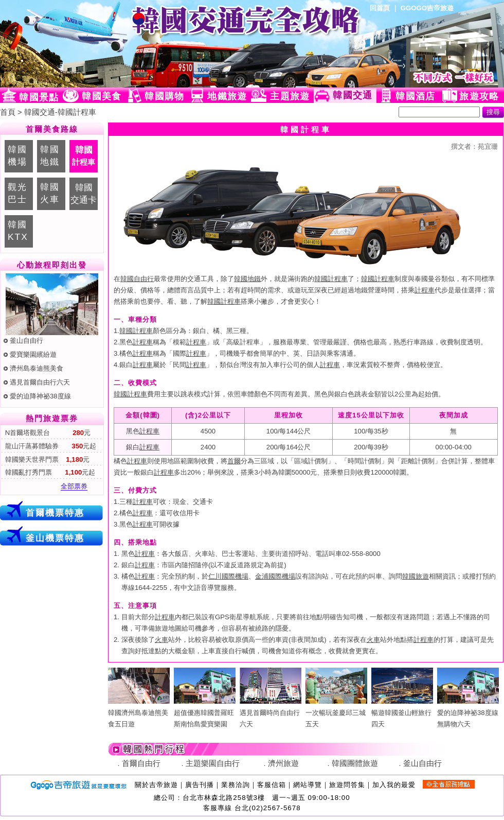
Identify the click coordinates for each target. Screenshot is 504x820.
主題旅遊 (290, 96)
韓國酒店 (415, 96)
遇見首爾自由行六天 (40, 382)
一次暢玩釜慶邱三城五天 (336, 713)
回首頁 (380, 8)
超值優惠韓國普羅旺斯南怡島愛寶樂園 (205, 713)
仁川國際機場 (228, 576)
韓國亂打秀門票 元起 (49, 472)
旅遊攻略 (479, 96)
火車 (161, 640)
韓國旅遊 (416, 576)
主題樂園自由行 (213, 763)
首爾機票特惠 (55, 513)
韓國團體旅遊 (355, 763)
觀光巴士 (17, 193)
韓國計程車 (331, 279)
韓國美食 (102, 96)
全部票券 (74, 486)
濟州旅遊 (283, 763)
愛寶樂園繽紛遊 (33, 354)
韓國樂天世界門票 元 (46, 459)
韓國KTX (18, 231)
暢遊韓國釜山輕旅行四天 (402, 713)
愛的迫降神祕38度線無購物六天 (468, 713)
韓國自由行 (137, 279)
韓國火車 (50, 193)
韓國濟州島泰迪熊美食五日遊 (139, 713)
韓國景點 (39, 97)
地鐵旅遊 (227, 96)
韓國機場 (17, 155)
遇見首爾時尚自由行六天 (271, 713)
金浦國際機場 (275, 576)
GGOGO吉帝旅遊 (427, 8)
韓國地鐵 (50, 155)
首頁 (8, 112)
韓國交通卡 (84, 194)
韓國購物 (164, 96)
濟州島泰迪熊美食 (37, 368)
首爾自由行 (141, 763)
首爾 (234, 461)
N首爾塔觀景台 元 (47, 433)
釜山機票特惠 (55, 538)
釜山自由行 (26, 341)
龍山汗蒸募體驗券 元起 (50, 446)
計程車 (425, 290)
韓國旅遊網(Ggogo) (126, 44)
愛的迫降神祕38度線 (40, 396)
